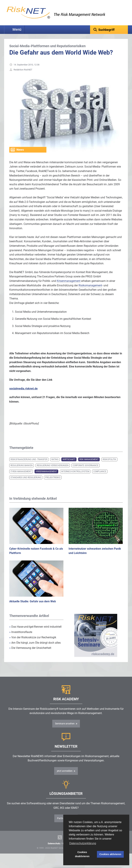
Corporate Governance (86, 471)
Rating (55, 465)
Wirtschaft (69, 465)
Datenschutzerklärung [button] (83, 843)
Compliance (100, 477)
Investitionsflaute (21, 637)
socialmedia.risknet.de (23, 394)
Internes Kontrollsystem (75, 477)
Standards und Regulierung (26, 483)
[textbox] (109, 30)
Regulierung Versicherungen (53, 471)
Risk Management (89, 465)
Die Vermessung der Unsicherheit (30, 653)
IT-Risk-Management (21, 477)
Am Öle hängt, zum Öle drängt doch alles (35, 648)
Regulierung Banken (22, 471)
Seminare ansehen (65, 729)
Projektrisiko (53, 483)
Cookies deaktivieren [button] (82, 854)
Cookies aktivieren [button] (110, 854)
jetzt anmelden (65, 776)
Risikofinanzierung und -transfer (29, 465)
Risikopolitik (109, 465)
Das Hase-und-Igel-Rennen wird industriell (35, 632)
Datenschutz (54, 849)
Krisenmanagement (46, 477)
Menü (17, 30)
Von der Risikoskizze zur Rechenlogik (33, 643)
